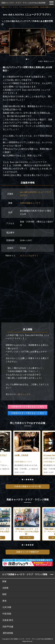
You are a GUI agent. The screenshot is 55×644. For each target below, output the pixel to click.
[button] (27, 59)
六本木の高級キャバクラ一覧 (28, 487)
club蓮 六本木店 (21, 455)
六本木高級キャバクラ (30, 203)
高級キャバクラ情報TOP (27, 552)
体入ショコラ (24, 394)
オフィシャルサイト (29, 256)
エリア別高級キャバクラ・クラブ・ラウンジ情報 (25, 574)
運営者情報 (8, 633)
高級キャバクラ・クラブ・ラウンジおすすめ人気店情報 (23, 3)
